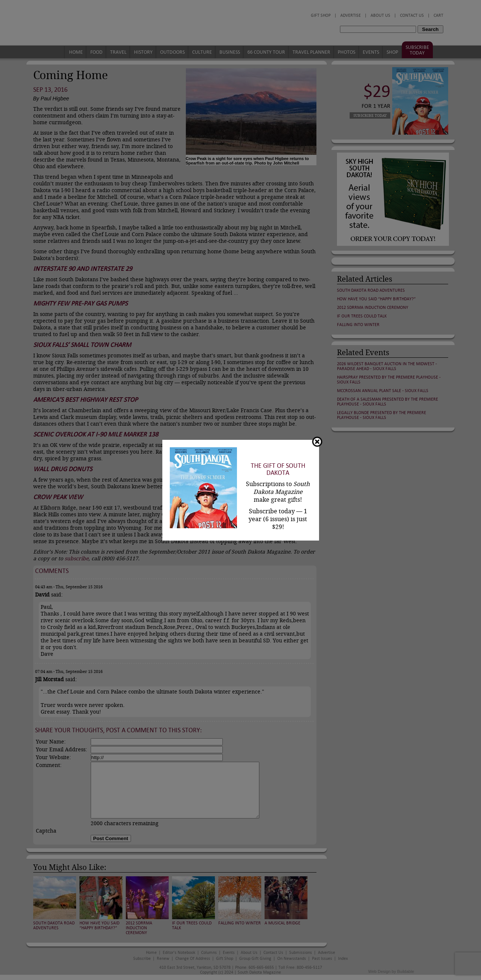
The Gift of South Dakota (278, 469)
